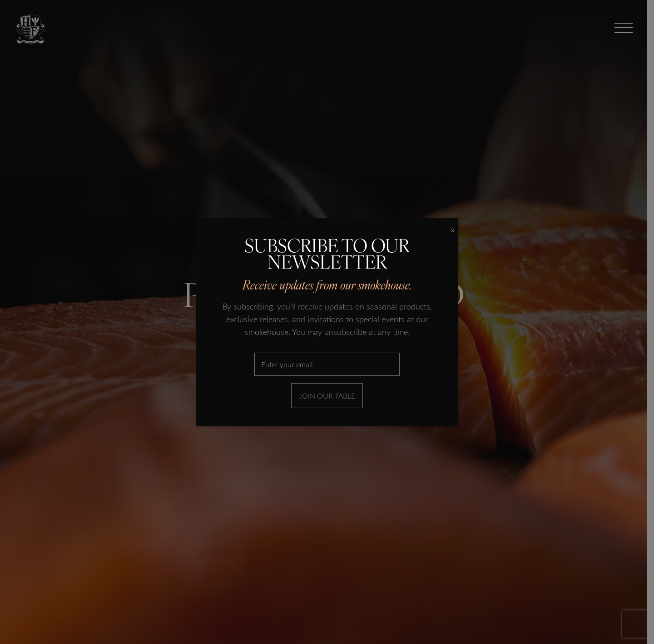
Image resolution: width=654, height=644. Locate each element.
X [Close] (453, 230)
